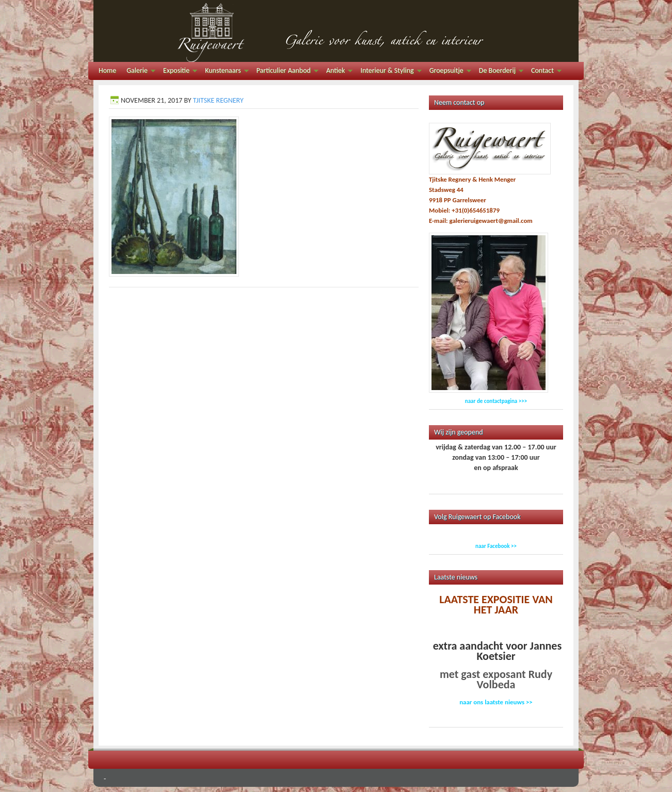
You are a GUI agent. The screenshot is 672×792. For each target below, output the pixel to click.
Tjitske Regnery (218, 100)
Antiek (337, 72)
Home (107, 70)
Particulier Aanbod (285, 72)
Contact (544, 72)
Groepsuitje (448, 72)
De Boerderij (499, 72)
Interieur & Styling (388, 72)
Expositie (178, 72)
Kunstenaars (224, 72)
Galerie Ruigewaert (336, 31)
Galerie (138, 72)
